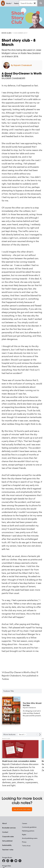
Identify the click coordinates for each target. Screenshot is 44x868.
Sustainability (7, 845)
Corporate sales (8, 836)
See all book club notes (22, 809)
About (4, 823)
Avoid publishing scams (30, 838)
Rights (24, 834)
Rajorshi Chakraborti (29, 708)
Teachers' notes (8, 850)
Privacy (24, 842)
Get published (7, 841)
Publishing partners (28, 831)
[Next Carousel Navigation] (40, 734)
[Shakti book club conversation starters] (20, 749)
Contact (5, 832)
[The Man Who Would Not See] (32, 704)
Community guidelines (29, 827)
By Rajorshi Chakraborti (21, 65)
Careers (25, 823)
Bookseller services (9, 828)
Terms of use (26, 846)
